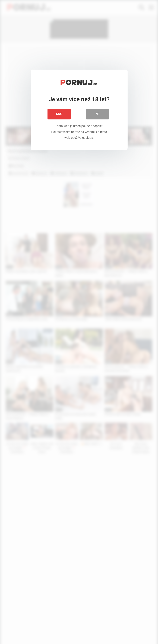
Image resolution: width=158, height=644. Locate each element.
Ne (98, 114)
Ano (59, 114)
